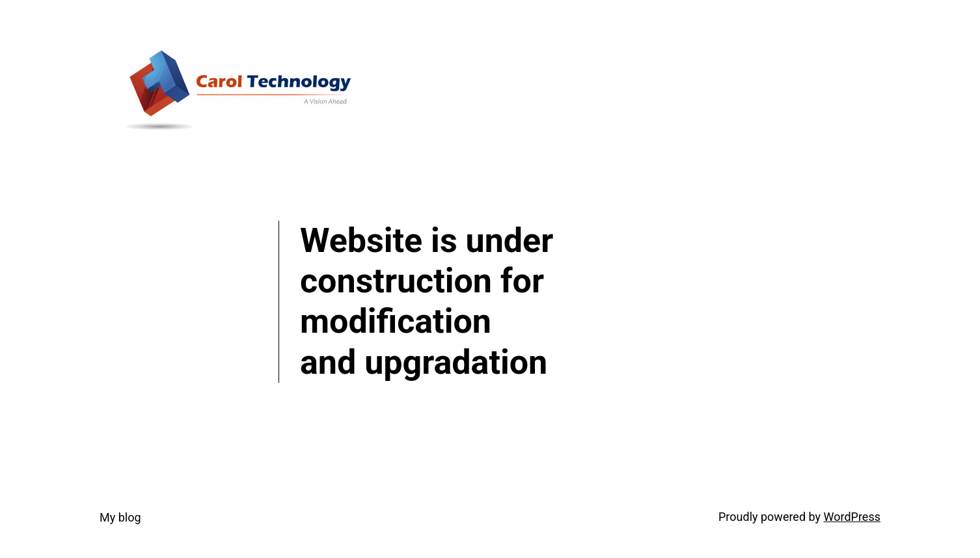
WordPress (852, 517)
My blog (120, 517)
